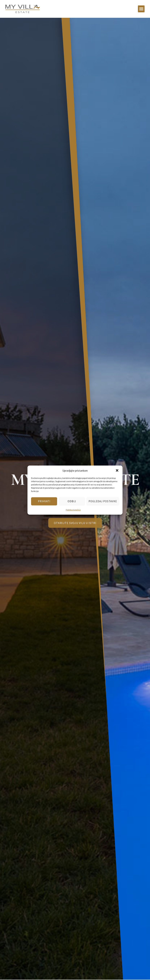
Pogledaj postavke (103, 501)
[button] (117, 471)
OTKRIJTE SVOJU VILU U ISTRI (75, 525)
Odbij (72, 501)
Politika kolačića (73, 510)
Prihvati (44, 501)
